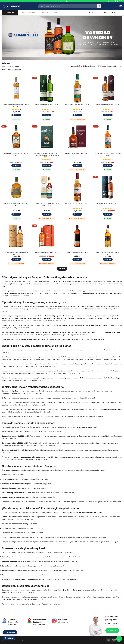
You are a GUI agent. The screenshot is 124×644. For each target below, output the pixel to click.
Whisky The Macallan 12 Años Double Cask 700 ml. (16, 106)
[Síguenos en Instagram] (117, 1)
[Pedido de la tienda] (109, 66)
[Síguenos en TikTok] (119, 1)
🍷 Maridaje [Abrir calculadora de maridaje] (9, 638)
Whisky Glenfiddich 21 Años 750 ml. (47, 253)
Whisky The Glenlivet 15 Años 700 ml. (77, 204)
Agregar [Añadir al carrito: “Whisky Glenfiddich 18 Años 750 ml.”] (109, 214)
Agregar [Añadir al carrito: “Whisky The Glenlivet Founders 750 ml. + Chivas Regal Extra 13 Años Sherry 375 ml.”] (48, 165)
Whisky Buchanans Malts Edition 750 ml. (16, 205)
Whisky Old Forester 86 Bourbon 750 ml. (16, 154)
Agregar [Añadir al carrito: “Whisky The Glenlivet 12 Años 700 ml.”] (78, 115)
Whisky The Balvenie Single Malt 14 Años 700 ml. (16, 253)
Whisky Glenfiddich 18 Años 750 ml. (108, 204)
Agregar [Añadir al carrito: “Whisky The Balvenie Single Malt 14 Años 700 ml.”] (17, 259)
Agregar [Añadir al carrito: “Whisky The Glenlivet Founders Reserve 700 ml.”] (109, 165)
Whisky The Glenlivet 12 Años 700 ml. (77, 105)
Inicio (3, 67)
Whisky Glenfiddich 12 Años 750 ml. (47, 105)
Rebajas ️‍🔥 (46, 13)
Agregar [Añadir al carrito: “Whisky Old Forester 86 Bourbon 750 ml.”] (17, 165)
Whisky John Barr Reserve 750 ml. (77, 253)
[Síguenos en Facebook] (116, 1)
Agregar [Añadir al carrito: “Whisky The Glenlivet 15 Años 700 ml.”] (78, 214)
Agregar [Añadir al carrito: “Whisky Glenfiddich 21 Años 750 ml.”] (48, 259)
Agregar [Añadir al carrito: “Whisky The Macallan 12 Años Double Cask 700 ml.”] (17, 115)
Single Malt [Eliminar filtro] (17, 70)
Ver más (62, 269)
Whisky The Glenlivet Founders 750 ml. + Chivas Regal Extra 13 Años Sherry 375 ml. (47, 155)
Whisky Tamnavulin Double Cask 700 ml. (108, 253)
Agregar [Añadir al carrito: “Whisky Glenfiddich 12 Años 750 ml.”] (48, 115)
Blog (56, 13)
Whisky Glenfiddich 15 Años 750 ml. (108, 105)
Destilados (10, 67)
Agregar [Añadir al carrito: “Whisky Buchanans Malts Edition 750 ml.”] (17, 214)
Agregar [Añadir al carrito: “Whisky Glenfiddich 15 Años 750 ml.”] (109, 115)
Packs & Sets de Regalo (30, 13)
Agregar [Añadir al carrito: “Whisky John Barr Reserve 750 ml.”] (78, 259)
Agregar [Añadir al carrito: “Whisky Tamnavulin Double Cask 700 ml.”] (109, 259)
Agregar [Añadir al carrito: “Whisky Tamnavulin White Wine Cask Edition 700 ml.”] (48, 214)
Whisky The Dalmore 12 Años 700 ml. (77, 153)
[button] (116, 6)
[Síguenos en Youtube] (121, 1)
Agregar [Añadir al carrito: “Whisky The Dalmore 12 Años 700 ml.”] (78, 165)
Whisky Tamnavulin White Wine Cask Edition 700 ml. (47, 205)
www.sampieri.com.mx (110, 293)
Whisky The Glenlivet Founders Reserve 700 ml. (108, 154)
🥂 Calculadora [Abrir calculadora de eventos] (10, 632)
